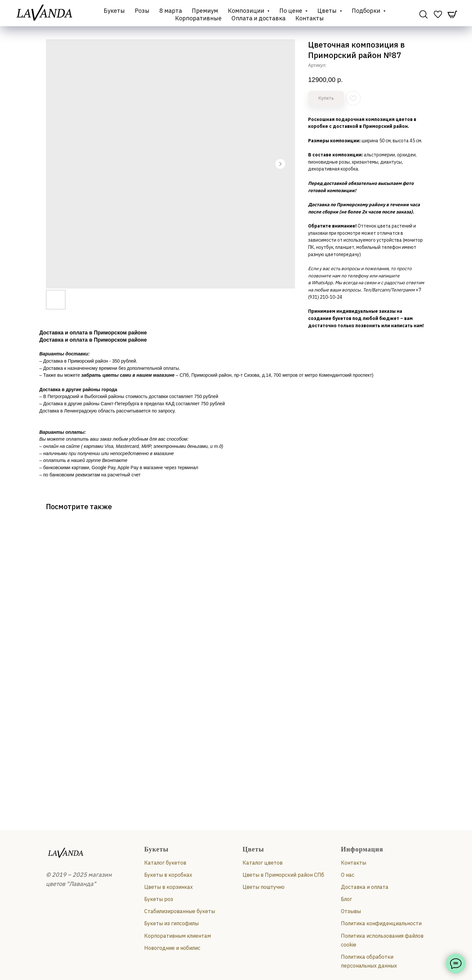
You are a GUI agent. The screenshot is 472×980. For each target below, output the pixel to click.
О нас (348, 875)
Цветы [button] (328, 11)
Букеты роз (159, 899)
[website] (423, 14)
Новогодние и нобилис (172, 948)
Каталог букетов (165, 863)
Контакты (310, 18)
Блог (346, 899)
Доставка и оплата (365, 887)
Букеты (114, 11)
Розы (142, 11)
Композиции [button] (247, 11)
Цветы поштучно (264, 887)
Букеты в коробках (168, 875)
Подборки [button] (367, 11)
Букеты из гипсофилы (171, 923)
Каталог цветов (263, 863)
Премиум (205, 11)
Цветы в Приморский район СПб (283, 875)
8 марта (171, 11)
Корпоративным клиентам (177, 936)
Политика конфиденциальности (381, 923)
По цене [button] (291, 11)
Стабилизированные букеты (180, 911)
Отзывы (351, 911)
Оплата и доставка (258, 18)
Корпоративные (198, 18)
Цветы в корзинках (168, 887)
